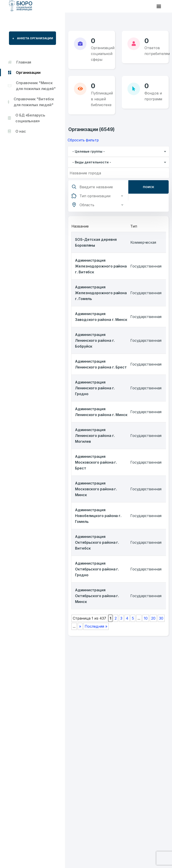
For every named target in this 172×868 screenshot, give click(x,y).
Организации (24, 72)
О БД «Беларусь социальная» (27, 118)
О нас (17, 131)
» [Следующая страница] (80, 626)
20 (153, 618)
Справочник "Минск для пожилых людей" (32, 86)
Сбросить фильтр (83, 140)
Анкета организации (33, 38)
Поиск (148, 187)
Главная (19, 62)
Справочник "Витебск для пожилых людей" (31, 102)
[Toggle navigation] (159, 6)
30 (161, 618)
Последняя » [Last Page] (96, 626)
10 (146, 618)
